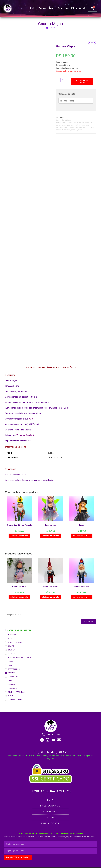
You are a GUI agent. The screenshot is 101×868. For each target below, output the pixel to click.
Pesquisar (88, 622)
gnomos (74, 130)
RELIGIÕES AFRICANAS (16, 692)
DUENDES (11, 654)
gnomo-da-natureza (63, 130)
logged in (26, 480)
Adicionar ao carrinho (82, 82)
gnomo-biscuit (89, 127)
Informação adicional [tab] (49, 368)
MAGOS (11, 681)
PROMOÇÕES (13, 688)
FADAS (10, 661)
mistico (81, 130)
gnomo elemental (76, 127)
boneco (63, 122)
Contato (63, 8)
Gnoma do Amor (19, 587)
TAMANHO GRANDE (15, 700)
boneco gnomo (62, 125)
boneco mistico (74, 125)
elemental (60, 127)
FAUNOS (11, 665)
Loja (33, 8)
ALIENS (11, 638)
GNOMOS (68, 120)
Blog (52, 8)
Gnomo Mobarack (82, 587)
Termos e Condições (26, 435)
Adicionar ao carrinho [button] (19, 536)
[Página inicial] (47, 28)
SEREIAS (11, 696)
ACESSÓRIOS (13, 635)
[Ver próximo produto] (94, 43)
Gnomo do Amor (50, 587)
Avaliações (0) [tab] (69, 368)
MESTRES (11, 684)
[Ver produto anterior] (90, 43)
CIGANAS (11, 650)
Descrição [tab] (30, 368)
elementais (84, 125)
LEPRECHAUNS (13, 677)
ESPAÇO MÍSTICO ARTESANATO (19, 658)
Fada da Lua (50, 525)
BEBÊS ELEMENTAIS (15, 642)
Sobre (42, 8)
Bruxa (82, 525)
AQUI (31, 419)
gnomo (66, 127)
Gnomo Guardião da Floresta (19, 525)
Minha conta (79, 8)
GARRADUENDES (14, 669)
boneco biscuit (72, 122)
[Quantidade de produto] (63, 80)
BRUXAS (11, 646)
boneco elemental (85, 122)
